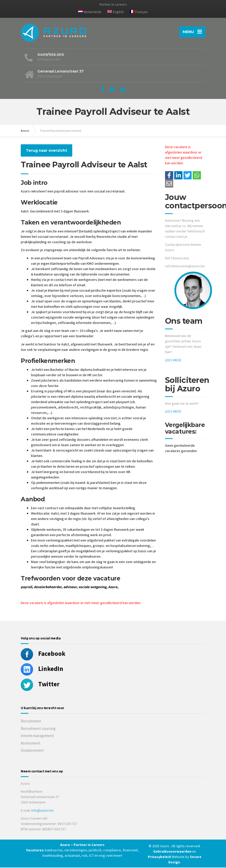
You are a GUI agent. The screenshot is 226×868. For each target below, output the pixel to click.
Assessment (31, 744)
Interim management (37, 736)
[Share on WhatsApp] (197, 176)
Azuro (25, 131)
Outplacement (32, 751)
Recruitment (31, 722)
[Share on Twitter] (188, 176)
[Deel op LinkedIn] (178, 176)
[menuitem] (90, 13)
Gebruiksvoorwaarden (173, 852)
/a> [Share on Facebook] (169, 176)
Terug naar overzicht (47, 151)
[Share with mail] (169, 184)
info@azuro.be (43, 811)
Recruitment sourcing (38, 729)
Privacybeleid (159, 857)
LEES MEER (173, 361)
